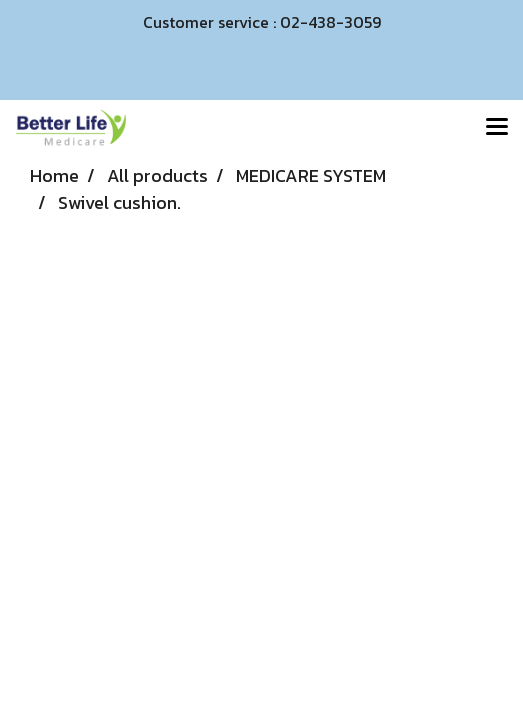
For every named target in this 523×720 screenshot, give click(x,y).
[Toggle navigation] (497, 128)
